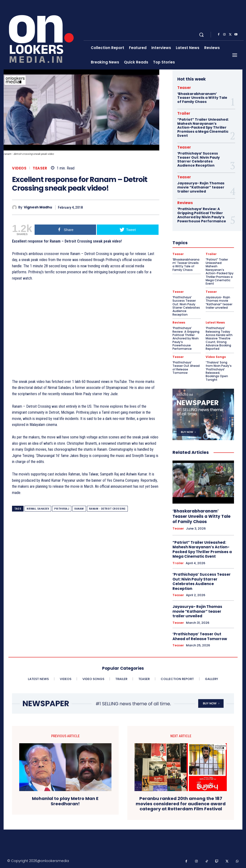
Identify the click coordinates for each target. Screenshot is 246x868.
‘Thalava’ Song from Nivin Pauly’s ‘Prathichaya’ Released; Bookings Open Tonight (219, 371)
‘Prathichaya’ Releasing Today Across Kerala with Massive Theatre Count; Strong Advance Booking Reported (219, 338)
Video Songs (216, 357)
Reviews (185, 203)
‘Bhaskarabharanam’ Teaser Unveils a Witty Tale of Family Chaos (202, 98)
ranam (79, 509)
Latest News (215, 323)
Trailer (184, 113)
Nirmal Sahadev (38, 509)
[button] (201, 35)
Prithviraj (62, 509)
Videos (19, 168)
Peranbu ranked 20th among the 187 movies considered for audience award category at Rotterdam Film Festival (181, 804)
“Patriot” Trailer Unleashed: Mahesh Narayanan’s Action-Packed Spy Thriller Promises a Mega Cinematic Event (203, 128)
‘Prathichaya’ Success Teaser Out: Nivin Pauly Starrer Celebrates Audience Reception (199, 159)
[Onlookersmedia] (44, 35)
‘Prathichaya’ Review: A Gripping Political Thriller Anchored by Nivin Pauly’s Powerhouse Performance (202, 215)
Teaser (40, 168)
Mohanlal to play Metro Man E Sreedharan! (65, 801)
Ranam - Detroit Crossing (107, 509)
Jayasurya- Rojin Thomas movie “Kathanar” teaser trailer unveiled (201, 187)
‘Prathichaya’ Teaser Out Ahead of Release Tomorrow (186, 368)
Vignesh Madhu (38, 207)
